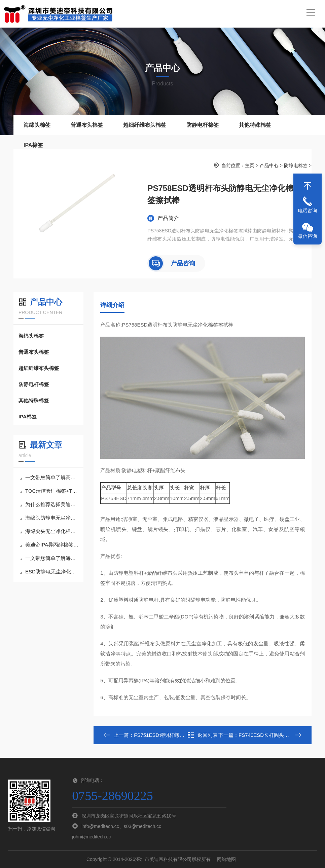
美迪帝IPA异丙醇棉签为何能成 (49, 545)
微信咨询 (308, 236)
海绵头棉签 (37, 125)
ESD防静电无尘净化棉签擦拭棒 (49, 572)
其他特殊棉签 (255, 125)
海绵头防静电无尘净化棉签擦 (49, 518)
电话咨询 (308, 211)
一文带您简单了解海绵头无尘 (49, 558)
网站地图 (226, 859)
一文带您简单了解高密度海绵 (49, 477)
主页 (250, 165)
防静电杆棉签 (203, 125)
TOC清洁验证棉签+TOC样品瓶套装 (49, 491)
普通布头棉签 (87, 125)
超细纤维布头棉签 (145, 125)
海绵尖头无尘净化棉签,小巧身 (49, 531)
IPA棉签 (33, 145)
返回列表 (203, 735)
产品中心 (269, 165)
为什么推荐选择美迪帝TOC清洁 (49, 504)
